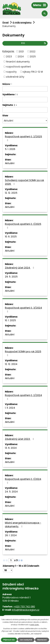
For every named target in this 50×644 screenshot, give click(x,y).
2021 (21, 51)
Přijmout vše (9, 640)
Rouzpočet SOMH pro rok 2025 (23, 353)
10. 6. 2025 (11, 237)
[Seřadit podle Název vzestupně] (12, 83)
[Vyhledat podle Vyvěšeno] (25, 100)
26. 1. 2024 (11, 535)
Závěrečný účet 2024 (20, 268)
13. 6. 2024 (11, 448)
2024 (21, 56)
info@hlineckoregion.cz (26, 610)
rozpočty (11, 72)
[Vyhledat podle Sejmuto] (25, 110)
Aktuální (10, 163)
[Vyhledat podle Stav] (25, 121)
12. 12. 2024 (11, 364)
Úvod (5, 23)
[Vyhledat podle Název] (25, 89)
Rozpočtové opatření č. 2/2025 (23, 138)
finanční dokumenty (18, 61)
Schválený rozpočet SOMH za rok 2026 (24, 182)
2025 (33, 56)
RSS (34, 43)
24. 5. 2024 (11, 492)
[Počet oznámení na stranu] (8, 570)
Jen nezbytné (26, 640)
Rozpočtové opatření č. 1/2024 (23, 481)
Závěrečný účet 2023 (20, 439)
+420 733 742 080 (24, 607)
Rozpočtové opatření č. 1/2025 (23, 226)
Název (6, 84)
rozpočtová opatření (18, 67)
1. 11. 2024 (10, 408)
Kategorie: (8, 51)
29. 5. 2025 (11, 277)
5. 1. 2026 (10, 149)
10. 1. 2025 (10, 320)
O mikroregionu (22, 23)
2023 (9, 56)
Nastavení (42, 640)
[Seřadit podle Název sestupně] (12, 84)
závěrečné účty (15, 77)
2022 (33, 51)
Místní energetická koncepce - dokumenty (23, 525)
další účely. (35, 625)
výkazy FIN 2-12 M (33, 72)
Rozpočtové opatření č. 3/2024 (23, 309)
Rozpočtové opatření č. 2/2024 (23, 397)
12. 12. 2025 (11, 193)
